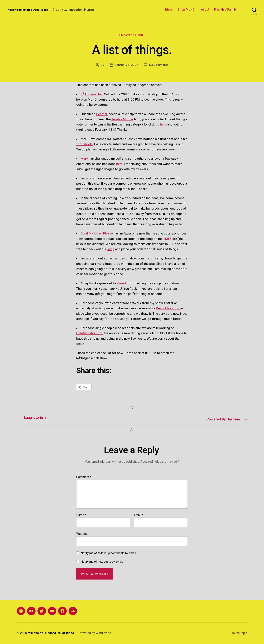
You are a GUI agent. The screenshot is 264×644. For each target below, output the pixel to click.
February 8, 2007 (126, 66)
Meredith (123, 284)
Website (82, 534)
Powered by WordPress (95, 633)
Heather (102, 115)
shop (111, 250)
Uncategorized (132, 36)
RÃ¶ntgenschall (92, 95)
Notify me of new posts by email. (102, 562)
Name (81, 515)
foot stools (84, 145)
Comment (84, 477)
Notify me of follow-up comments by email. (109, 553)
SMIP (167, 239)
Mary (85, 159)
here (163, 125)
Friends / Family (225, 9)
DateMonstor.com (89, 334)
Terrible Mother (122, 120)
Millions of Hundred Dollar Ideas (28, 10)
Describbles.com (169, 309)
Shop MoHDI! (187, 9)
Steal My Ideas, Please (97, 234)
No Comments (159, 66)
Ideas (169, 9)
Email (139, 515)
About (205, 9)
